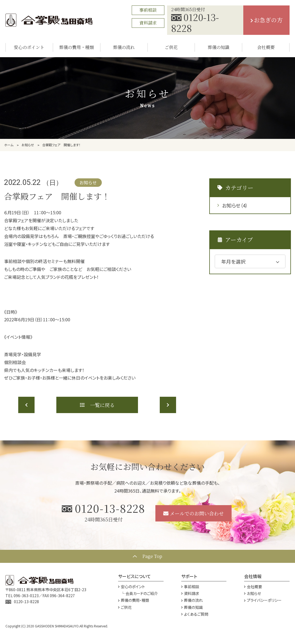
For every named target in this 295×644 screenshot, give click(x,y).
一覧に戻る (97, 405)
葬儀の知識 (192, 607)
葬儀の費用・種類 (134, 600)
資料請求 (148, 23)
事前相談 (148, 10)
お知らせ (235, 205)
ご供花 (125, 607)
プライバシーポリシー (263, 600)
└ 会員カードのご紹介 (139, 593)
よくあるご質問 (195, 614)
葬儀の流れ (192, 600)
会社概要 (253, 587)
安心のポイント (132, 587)
